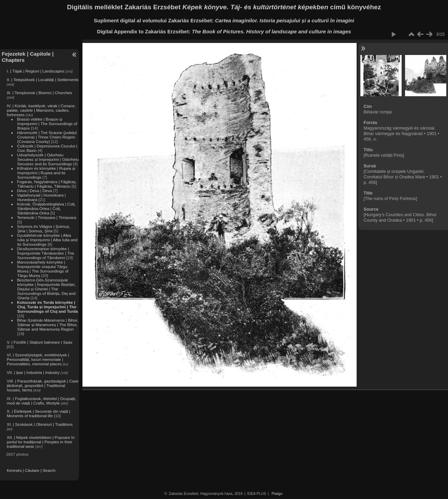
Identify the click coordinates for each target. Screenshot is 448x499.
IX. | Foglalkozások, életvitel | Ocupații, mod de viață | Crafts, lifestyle (42, 401)
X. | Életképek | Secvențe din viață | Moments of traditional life (38, 413)
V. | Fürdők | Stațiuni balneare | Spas (40, 342)
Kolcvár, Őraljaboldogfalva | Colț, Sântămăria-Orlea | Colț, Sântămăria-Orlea (46, 208)
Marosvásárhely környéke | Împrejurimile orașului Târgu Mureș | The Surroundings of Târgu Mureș (43, 269)
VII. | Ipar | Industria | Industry (33, 372)
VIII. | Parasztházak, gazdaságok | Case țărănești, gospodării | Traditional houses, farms (43, 385)
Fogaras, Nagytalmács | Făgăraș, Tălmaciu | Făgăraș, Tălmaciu (47, 184)
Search (49, 470)
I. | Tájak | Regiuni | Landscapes (36, 71)
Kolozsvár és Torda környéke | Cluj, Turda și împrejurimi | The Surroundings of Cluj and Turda (47, 307)
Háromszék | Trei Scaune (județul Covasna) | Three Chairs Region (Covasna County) (47, 137)
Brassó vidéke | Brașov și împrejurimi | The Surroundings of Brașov (47, 124)
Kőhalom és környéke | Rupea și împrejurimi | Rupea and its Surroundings (46, 173)
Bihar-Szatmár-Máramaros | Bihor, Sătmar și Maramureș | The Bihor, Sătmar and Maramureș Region (47, 325)
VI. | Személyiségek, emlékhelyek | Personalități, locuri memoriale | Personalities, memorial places (38, 359)
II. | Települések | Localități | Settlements (43, 80)
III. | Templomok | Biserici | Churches (40, 93)
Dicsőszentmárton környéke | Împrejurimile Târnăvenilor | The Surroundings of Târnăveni (45, 253)
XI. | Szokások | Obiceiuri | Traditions (40, 424)
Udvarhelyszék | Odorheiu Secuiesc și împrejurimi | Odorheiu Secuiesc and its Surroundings (48, 159)
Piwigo (277, 494)
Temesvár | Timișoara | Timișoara (46, 217)
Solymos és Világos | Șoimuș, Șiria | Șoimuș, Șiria (43, 229)
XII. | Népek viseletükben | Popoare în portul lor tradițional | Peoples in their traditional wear (41, 442)
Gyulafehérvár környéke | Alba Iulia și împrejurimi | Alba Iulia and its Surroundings (47, 240)
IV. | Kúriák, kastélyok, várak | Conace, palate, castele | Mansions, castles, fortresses (41, 110)
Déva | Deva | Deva (34, 191)
